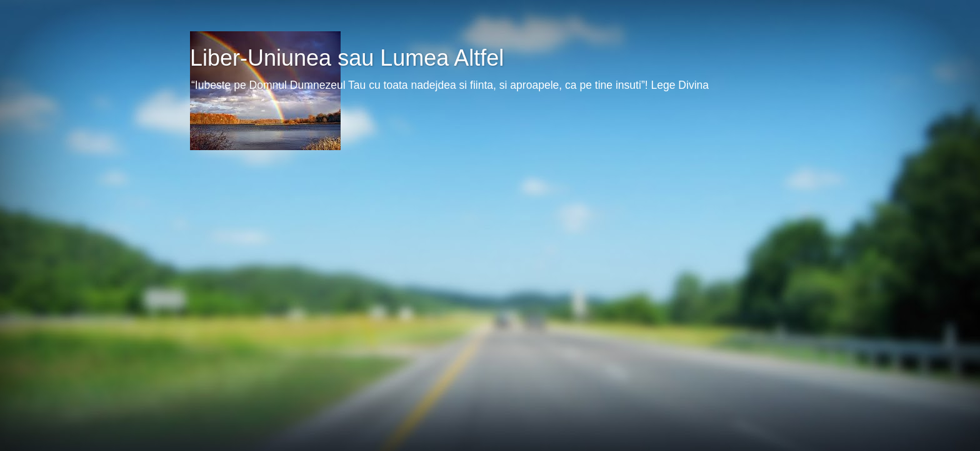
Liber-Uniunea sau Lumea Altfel (347, 58)
